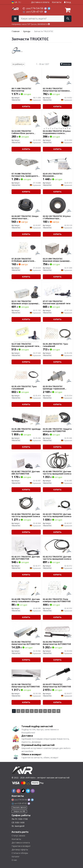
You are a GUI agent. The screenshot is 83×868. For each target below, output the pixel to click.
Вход (67, 2)
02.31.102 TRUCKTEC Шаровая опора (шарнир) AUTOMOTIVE (25, 302)
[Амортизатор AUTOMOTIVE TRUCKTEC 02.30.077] (57, 673)
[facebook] (14, 791)
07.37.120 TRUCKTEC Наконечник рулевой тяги (57, 302)
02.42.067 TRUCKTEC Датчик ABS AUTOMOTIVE (26, 473)
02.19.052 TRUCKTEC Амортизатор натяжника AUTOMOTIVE (56, 90)
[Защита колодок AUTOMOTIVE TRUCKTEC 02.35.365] (57, 418)
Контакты (57, 2)
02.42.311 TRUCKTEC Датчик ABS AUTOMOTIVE (26, 558)
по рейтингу (18, 64)
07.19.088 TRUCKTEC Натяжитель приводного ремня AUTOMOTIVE (25, 175)
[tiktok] (23, 791)
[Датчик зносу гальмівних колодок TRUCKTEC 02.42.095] (26, 588)
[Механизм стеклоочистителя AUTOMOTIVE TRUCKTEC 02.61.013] (57, 162)
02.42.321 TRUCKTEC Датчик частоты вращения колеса (57, 515)
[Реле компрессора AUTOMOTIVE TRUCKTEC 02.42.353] (57, 588)
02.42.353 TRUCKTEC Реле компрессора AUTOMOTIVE (57, 600)
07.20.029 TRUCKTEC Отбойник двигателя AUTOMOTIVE (23, 260)
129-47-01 (33, 12)
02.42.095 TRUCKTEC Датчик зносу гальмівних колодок (26, 600)
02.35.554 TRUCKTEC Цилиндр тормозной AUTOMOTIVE (54, 388)
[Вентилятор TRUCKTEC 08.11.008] (26, 77)
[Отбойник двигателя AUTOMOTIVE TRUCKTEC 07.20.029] (26, 248)
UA (14, 2)
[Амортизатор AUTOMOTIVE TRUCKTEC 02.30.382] (26, 631)
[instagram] (18, 791)
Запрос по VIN (19, 811)
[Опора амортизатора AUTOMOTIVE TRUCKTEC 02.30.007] (26, 205)
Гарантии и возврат (21, 846)
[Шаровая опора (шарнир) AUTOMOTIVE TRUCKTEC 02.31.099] (57, 248)
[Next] (58, 711)
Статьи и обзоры (20, 853)
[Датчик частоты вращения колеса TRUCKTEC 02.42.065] (57, 460)
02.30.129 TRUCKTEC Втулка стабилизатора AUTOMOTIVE (57, 217)
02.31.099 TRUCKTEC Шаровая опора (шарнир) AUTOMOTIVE (56, 260)
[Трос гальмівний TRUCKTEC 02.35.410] (26, 375)
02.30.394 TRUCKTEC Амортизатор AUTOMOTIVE (57, 643)
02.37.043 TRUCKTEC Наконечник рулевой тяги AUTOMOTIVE (25, 345)
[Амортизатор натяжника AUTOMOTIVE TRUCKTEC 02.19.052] (57, 77)
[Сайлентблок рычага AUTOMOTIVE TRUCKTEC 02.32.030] (26, 120)
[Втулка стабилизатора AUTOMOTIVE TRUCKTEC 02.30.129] (57, 205)
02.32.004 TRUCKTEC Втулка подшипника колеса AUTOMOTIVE (57, 132)
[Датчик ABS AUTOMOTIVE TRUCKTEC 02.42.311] (26, 545)
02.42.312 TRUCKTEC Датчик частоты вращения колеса (57, 558)
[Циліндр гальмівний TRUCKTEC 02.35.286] (26, 418)
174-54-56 (33, 8)
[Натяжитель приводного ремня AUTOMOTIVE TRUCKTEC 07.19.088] (26, 162)
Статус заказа (18, 836)
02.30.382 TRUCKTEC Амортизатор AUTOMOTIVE (26, 643)
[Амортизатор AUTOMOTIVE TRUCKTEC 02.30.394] (57, 631)
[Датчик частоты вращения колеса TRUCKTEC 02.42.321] (57, 503)
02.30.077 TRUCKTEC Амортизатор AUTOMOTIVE (57, 685)
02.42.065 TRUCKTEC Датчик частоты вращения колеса (57, 473)
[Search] (68, 19)
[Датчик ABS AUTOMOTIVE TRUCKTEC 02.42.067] (26, 460)
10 (54, 711)
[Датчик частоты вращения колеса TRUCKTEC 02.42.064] (26, 503)
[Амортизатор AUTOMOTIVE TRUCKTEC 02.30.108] (26, 673)
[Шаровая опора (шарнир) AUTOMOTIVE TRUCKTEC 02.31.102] (26, 290)
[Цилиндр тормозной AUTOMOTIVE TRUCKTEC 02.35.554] (57, 375)
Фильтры (66, 64)
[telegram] (28, 791)
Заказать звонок (19, 807)
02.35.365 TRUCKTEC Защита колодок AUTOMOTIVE (57, 430)
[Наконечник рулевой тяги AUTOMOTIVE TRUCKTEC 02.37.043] (26, 333)
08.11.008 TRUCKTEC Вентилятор (21, 90)
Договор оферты (20, 850)
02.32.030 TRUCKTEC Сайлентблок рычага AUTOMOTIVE (23, 132)
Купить (26, 106)
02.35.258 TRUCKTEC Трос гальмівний (55, 345)
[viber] (33, 791)
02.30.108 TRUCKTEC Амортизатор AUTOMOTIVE (26, 685)
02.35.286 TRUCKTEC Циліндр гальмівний (26, 430)
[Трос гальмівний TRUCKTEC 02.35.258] (57, 333)
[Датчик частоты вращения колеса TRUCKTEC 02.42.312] (57, 545)
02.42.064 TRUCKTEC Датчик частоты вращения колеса (26, 515)
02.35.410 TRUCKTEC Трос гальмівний (24, 388)
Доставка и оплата (40, 2)
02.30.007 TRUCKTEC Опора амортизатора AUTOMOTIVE (25, 217)
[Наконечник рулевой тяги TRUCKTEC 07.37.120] (57, 290)
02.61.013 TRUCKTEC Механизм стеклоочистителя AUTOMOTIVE (53, 175)
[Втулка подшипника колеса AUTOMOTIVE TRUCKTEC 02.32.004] (57, 120)
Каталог (16, 856)
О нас (14, 860)
